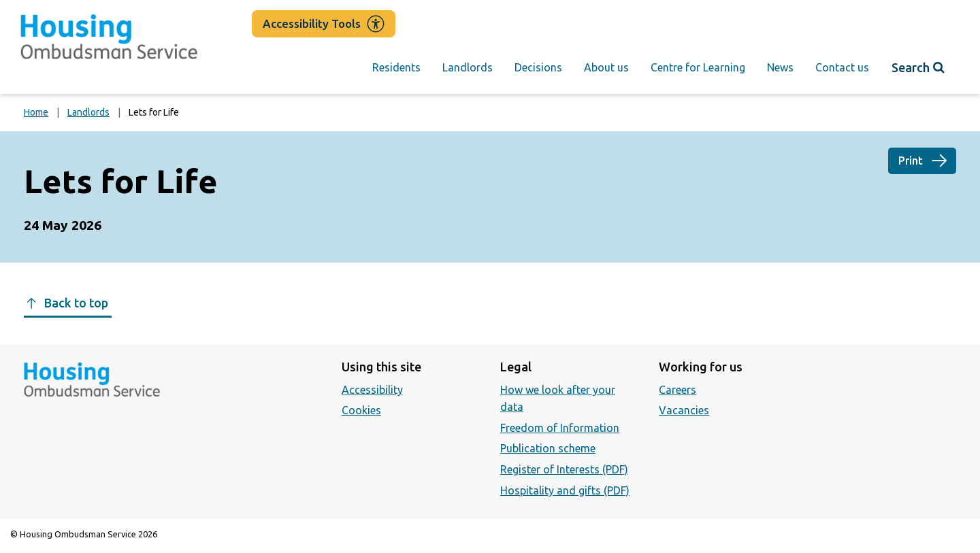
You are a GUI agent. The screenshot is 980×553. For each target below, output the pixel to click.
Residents (396, 67)
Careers (677, 390)
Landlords (468, 67)
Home (36, 112)
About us (606, 67)
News (780, 67)
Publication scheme (548, 448)
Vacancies (684, 410)
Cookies (361, 410)
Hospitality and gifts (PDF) (565, 490)
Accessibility (372, 390)
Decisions (538, 67)
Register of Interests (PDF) (564, 469)
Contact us (842, 67)
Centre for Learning (698, 67)
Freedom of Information (560, 428)
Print (911, 161)
